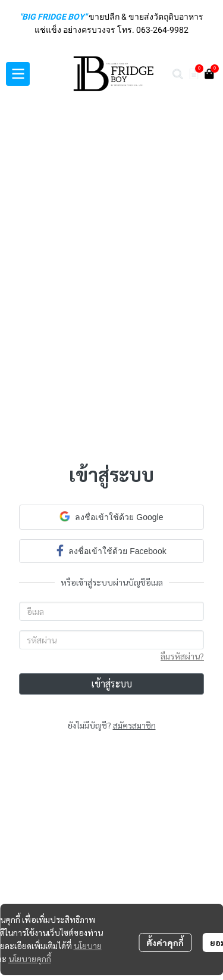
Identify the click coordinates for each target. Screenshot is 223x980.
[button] (178, 74)
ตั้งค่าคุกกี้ (165, 942)
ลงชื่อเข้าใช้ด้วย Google (111, 517)
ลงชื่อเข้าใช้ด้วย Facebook (111, 550)
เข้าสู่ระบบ (111, 684)
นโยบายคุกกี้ (30, 959)
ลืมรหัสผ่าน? (182, 656)
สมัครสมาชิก (134, 725)
